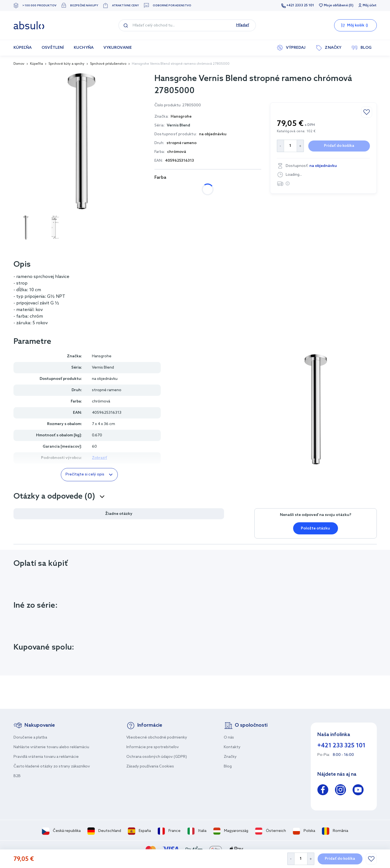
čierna (200, 189)
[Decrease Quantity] (291, 859)
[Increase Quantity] (311, 859)
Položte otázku (315, 528)
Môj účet (370, 6)
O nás (229, 738)
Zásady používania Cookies (150, 766)
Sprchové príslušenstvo (108, 64)
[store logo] (29, 25)
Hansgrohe (102, 356)
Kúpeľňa (36, 64)
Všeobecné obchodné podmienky (157, 738)
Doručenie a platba (30, 738)
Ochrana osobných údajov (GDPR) (157, 757)
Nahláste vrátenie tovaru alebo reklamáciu (51, 747)
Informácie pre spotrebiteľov (153, 747)
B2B (17, 776)
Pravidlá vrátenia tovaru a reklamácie (46, 757)
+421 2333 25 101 (300, 6)
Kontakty (232, 747)
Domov (19, 64)
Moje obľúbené (336, 6)
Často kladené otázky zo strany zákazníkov (52, 766)
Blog (228, 766)
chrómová (170, 189)
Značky (230, 757)
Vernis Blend (178, 125)
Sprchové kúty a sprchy (66, 64)
